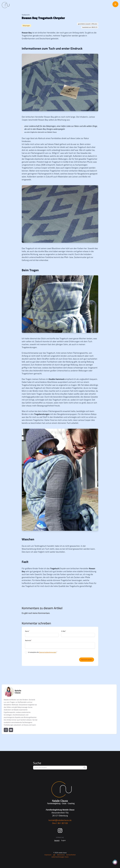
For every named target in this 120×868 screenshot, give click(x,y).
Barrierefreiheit (71, 855)
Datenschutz (61, 855)
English (63, 840)
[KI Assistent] (115, 862)
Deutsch (57, 840)
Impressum (48, 855)
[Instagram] (60, 831)
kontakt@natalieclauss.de (60, 820)
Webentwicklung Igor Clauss (60, 857)
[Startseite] (60, 793)
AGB (54, 855)
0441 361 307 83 (60, 823)
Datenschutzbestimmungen (48, 652)
